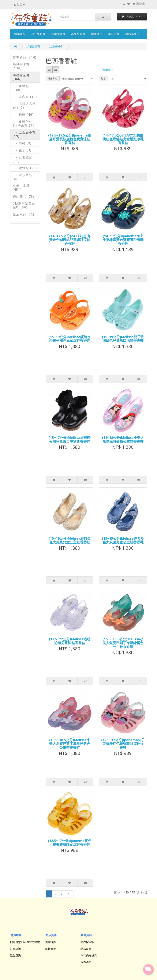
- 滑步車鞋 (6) (23, 177)
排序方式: (53, 78)
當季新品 (20, 34)
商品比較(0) (107, 70)
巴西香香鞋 (56, 46)
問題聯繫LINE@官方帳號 (25, 942)
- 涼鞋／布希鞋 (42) (24, 106)
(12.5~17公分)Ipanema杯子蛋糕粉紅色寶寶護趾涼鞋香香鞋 (123, 744)
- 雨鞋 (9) (22, 143)
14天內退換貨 (89, 955)
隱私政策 (86, 949)
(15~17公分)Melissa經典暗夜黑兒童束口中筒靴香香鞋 (70, 439)
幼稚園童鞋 (58, 34)
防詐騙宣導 (87, 942)
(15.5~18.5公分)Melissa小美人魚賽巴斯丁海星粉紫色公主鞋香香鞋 (70, 744)
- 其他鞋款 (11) (23, 159)
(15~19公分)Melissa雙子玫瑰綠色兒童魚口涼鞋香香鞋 (123, 339)
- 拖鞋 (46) (23, 115)
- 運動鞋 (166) (21, 88)
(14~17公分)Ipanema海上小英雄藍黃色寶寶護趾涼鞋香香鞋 (123, 240)
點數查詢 (16, 955)
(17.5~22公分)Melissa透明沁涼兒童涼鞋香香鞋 (70, 641)
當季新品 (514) (25, 57)
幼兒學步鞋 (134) (21, 66)
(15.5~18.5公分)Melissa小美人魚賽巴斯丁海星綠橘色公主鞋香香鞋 (123, 643)
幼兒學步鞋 (38, 34)
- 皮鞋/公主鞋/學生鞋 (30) (24, 123)
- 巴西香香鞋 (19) (24, 134)
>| (69, 894)
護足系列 (114, 34)
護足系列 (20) (24, 214)
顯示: (104, 78)
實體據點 (51, 942)
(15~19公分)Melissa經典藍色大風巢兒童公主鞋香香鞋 (123, 540)
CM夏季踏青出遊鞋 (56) (24, 205)
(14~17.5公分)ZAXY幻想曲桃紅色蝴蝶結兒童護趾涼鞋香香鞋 (123, 139)
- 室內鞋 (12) (25, 97)
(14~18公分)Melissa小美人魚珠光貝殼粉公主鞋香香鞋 (123, 439)
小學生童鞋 (78, 34)
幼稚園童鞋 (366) (21, 77)
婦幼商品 (97, 34)
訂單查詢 (16, 949)
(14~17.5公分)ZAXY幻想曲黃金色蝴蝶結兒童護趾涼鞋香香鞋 (70, 240)
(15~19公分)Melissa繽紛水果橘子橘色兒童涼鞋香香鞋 (70, 339)
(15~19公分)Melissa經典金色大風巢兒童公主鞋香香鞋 (70, 540)
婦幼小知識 (132, 34)
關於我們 (51, 949)
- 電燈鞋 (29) (25, 168)
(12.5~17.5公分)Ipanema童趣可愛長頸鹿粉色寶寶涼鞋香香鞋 (70, 139)
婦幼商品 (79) (24, 197)
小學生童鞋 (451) (21, 188)
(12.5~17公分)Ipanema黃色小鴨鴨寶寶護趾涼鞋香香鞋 (70, 843)
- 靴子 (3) (22, 150)
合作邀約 (86, 962)
